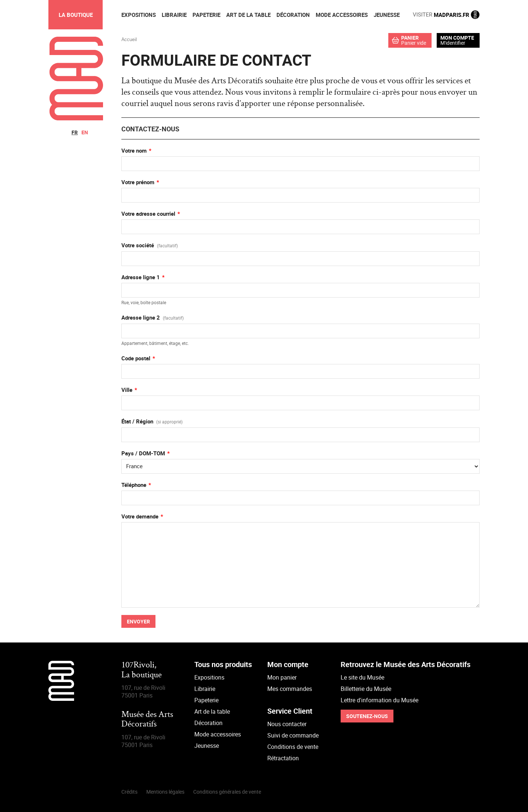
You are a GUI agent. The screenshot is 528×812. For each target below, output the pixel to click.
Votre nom (134, 150)
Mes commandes (290, 689)
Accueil (129, 39)
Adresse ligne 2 (153, 317)
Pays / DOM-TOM (143, 453)
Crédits (129, 792)
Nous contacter (287, 724)
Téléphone (134, 485)
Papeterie (206, 700)
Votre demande (140, 516)
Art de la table (212, 711)
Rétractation (283, 758)
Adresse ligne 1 (141, 277)
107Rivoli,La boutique (142, 670)
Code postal (136, 358)
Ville (127, 390)
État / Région (152, 421)
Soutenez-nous (367, 716)
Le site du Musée (362, 677)
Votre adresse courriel (148, 214)
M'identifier (453, 43)
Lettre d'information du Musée (379, 700)
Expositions (209, 677)
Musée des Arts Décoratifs (147, 720)
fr (75, 132)
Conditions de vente (293, 747)
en (85, 132)
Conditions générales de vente (227, 792)
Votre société (150, 245)
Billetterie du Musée (366, 689)
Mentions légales (165, 792)
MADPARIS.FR (446, 15)
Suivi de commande (293, 735)
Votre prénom (138, 182)
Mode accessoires (218, 734)
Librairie (205, 689)
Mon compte (457, 38)
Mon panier (282, 677)
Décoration (208, 723)
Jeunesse (207, 746)
